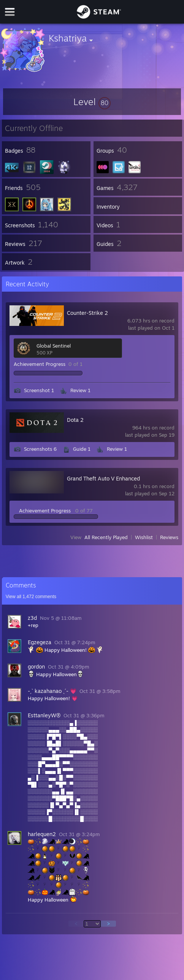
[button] (92, 102)
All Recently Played (106, 537)
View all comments (31, 597)
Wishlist (144, 537)
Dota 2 (75, 420)
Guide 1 (82, 449)
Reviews (169, 537)
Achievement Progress (40, 364)
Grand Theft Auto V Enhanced (103, 478)
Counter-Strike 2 (87, 313)
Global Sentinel (54, 346)
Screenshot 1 (39, 390)
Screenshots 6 (40, 449)
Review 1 (80, 390)
